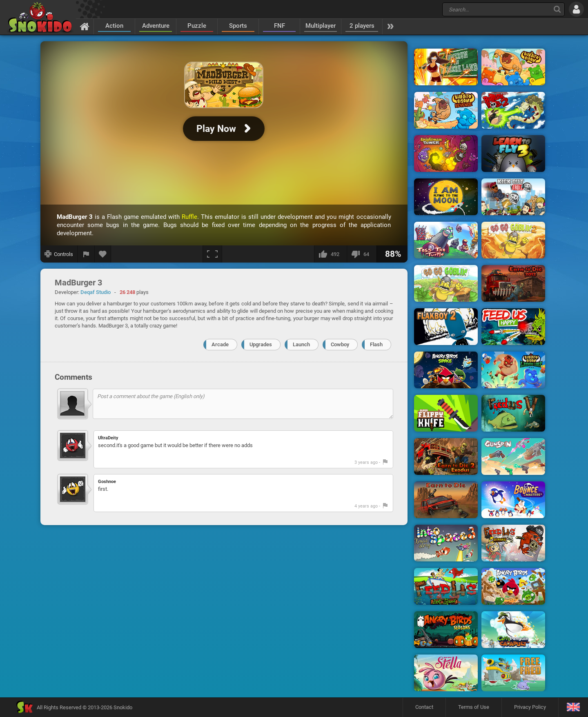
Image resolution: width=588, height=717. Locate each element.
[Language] (573, 707)
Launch (301, 344)
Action (114, 26)
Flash (376, 344)
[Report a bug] (86, 254)
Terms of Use (474, 707)
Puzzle (197, 26)
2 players (362, 26)
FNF (280, 26)
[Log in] (576, 9)
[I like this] (330, 254)
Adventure (156, 26)
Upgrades (261, 344)
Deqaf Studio (96, 292)
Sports (238, 26)
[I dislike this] (362, 254)
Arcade (220, 344)
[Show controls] (59, 254)
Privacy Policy (530, 707)
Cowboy (340, 344)
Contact (424, 707)
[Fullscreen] (212, 254)
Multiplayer (321, 26)
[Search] (557, 9)
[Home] (85, 26)
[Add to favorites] (103, 254)
